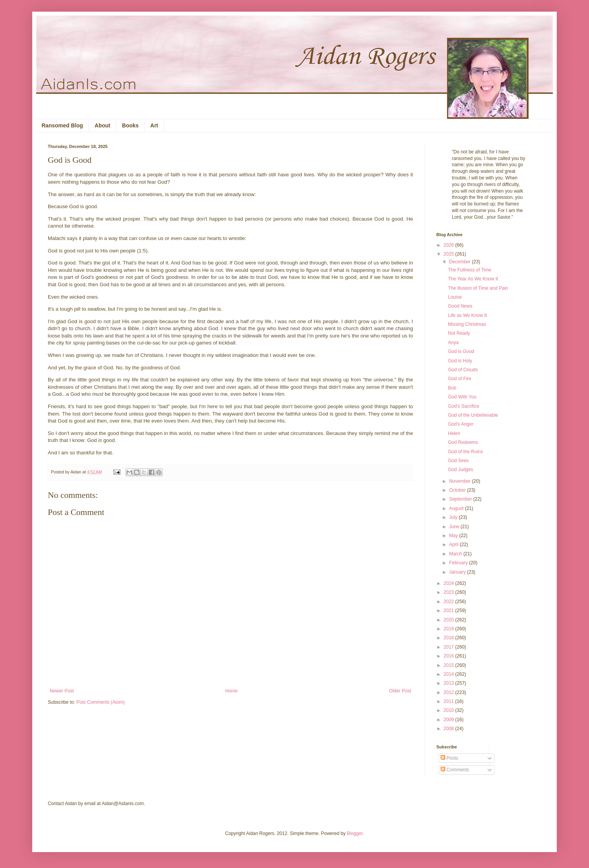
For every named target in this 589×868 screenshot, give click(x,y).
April (454, 544)
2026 (450, 245)
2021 (450, 611)
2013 (450, 683)
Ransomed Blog (62, 125)
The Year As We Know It (473, 279)
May (454, 536)
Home (232, 691)
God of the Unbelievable (473, 415)
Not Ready (459, 333)
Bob (452, 388)
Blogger (355, 833)
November (461, 481)
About (103, 125)
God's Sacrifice (464, 406)
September (461, 499)
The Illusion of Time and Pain (478, 288)
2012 (450, 692)
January (458, 572)
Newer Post (62, 691)
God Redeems (463, 442)
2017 (450, 647)
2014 (450, 674)
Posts (449, 758)
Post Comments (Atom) (100, 702)
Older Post (400, 691)
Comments (455, 770)
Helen (454, 433)
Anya (453, 343)
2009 (450, 720)
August (457, 508)
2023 (450, 592)
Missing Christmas (467, 324)
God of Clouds (463, 370)
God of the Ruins (465, 452)
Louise (455, 297)
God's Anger (461, 424)
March (456, 554)
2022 (450, 602)
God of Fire (460, 379)
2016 (450, 656)
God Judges (461, 470)
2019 (450, 629)
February (459, 563)
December (461, 262)
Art (154, 125)
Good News (460, 306)
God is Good (461, 351)
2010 (450, 710)
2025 (450, 254)
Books (130, 125)
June (455, 527)
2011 (450, 701)
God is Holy (460, 361)
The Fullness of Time (470, 270)
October (458, 490)
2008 (450, 729)
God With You (462, 397)
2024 (450, 583)
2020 (450, 620)
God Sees (458, 461)
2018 (450, 638)
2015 (450, 665)
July (454, 517)
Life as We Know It (467, 315)
